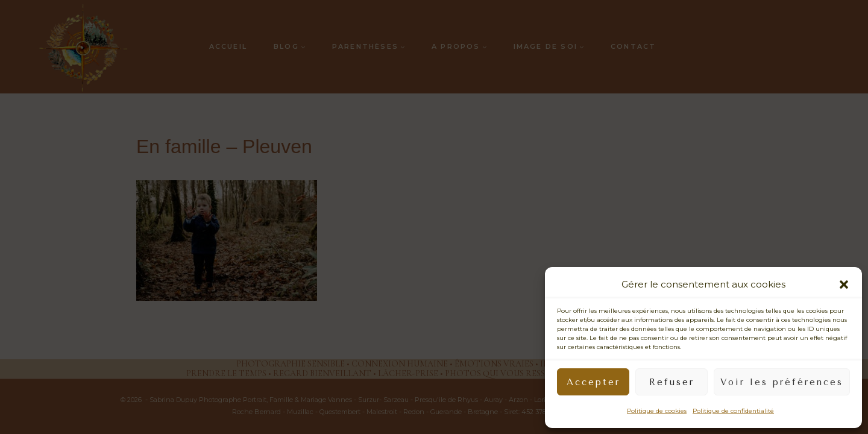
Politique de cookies (657, 411)
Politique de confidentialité (733, 411)
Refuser (672, 382)
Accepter (593, 382)
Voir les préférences (782, 382)
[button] (844, 285)
